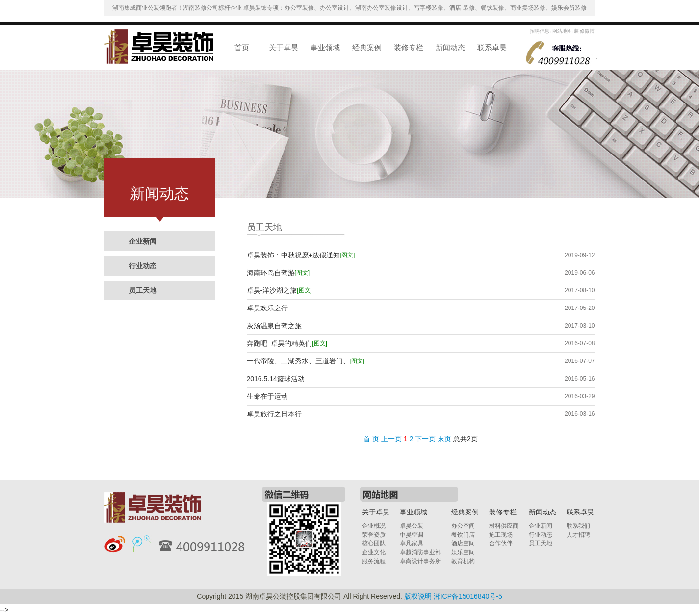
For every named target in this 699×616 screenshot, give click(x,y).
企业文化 (374, 552)
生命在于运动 (267, 396)
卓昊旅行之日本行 (274, 414)
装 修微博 (584, 31)
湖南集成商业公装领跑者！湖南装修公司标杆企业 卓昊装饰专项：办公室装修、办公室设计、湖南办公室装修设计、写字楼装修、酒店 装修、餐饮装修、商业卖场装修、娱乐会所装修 (349, 8)
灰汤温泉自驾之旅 (274, 326)
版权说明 (418, 596)
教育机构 (463, 561)
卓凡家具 (412, 543)
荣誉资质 (374, 535)
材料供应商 (504, 526)
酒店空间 (463, 543)
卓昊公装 (412, 526)
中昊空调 (412, 535)
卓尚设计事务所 (420, 561)
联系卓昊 (492, 47)
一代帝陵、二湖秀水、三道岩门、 (306, 361)
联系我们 (578, 526)
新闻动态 (450, 47)
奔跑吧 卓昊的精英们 (287, 344)
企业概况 (374, 526)
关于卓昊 (284, 47)
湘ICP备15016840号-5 (468, 596)
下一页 (425, 439)
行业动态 (143, 266)
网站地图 (562, 31)
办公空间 (463, 526)
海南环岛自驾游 (278, 273)
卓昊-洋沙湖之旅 (279, 291)
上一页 (391, 439)
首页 (242, 47)
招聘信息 (540, 31)
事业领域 (325, 47)
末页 (444, 439)
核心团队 (374, 543)
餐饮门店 (463, 535)
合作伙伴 (501, 543)
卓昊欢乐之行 (267, 308)
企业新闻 (143, 241)
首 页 (371, 439)
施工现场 (501, 535)
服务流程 (374, 561)
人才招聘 (578, 535)
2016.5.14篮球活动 (276, 379)
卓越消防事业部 (420, 552)
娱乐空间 (463, 552)
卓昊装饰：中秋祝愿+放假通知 (301, 255)
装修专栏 (409, 47)
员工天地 (143, 290)
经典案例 (367, 47)
